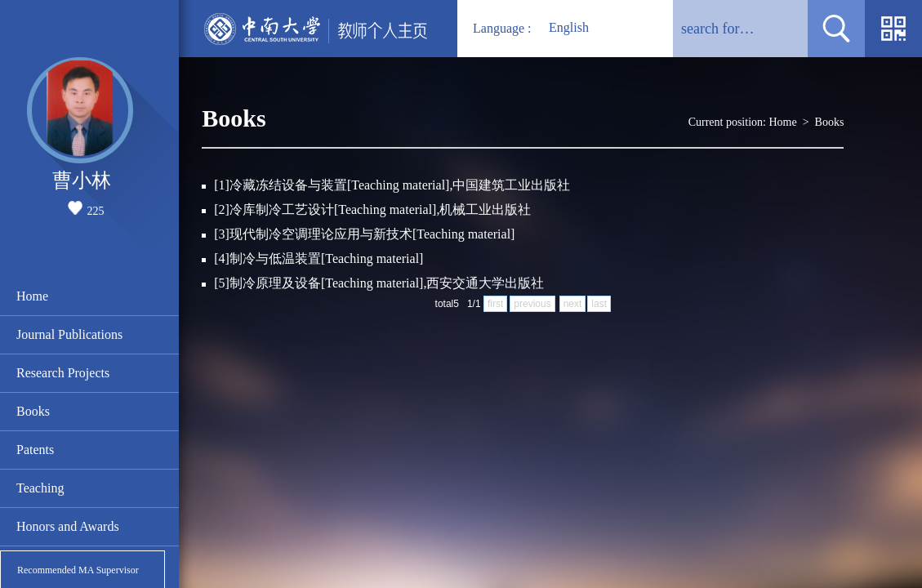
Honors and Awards (68, 526)
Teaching (40, 488)
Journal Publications (69, 334)
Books (33, 411)
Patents (35, 450)
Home (32, 296)
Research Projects (63, 373)
